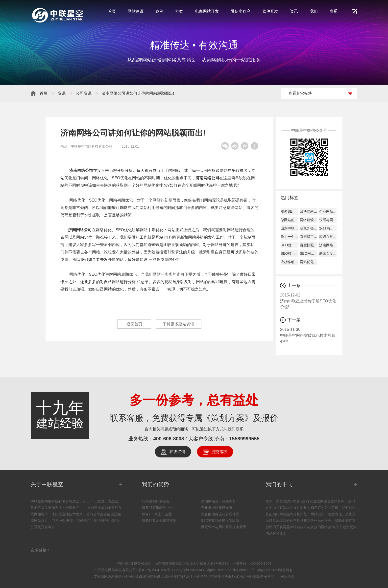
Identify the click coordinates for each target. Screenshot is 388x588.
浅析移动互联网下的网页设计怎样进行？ (289, 262)
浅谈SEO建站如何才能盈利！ (289, 211)
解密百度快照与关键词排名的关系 (328, 253)
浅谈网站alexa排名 (309, 211)
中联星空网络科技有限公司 (92, 146)
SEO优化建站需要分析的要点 (289, 245)
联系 (334, 11)
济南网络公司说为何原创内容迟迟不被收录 (328, 245)
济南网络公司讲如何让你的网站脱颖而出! (138, 93)
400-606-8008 (169, 439)
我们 (314, 11)
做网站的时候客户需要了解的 (289, 220)
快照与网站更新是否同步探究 (328, 220)
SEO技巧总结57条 (289, 253)
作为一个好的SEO (289, 237)
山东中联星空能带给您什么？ (289, 228)
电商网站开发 (207, 11)
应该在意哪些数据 (328, 237)
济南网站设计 (153, 576)
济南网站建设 (132, 576)
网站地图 (287, 576)
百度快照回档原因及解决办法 (309, 245)
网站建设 (136, 11)
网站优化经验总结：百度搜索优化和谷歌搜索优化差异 (309, 262)
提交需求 (219, 452)
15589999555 (244, 439)
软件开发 (270, 11)
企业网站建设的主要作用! (328, 211)
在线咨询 (177, 452)
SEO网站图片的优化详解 (309, 253)
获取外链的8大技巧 (309, 228)
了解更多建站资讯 (179, 324)
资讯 (294, 11)
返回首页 (133, 324)
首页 (112, 11)
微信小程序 (241, 11)
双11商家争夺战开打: (328, 228)
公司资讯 (84, 93)
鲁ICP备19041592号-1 (156, 570)
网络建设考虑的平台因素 (309, 220)
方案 (179, 11)
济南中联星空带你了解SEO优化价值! (308, 301)
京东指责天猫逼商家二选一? (309, 237)
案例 (159, 11)
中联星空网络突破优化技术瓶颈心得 (308, 335)
